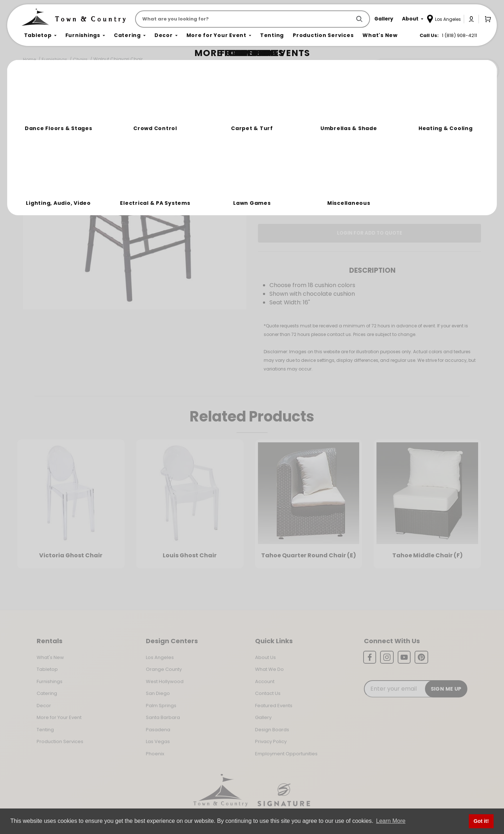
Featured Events (274, 706)
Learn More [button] (391, 821)
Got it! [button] (481, 821)
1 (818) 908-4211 (459, 35)
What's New (50, 657)
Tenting (45, 730)
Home (29, 59)
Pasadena (158, 730)
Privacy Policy (271, 741)
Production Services (60, 741)
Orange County (164, 669)
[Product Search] (245, 19)
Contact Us (268, 693)
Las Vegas (158, 741)
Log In (296, 198)
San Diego (158, 693)
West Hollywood (165, 681)
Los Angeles (160, 657)
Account (265, 681)
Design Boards (272, 730)
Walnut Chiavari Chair (118, 59)
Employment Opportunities (286, 754)
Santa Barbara (163, 717)
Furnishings (54, 59)
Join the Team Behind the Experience (434, 71)
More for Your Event (59, 717)
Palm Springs (161, 706)
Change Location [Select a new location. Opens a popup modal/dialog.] (393, 178)
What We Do (269, 669)
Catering (47, 693)
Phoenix (155, 754)
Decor (44, 706)
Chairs (80, 59)
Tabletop (47, 669)
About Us (265, 657)
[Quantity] (452, 152)
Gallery (263, 717)
